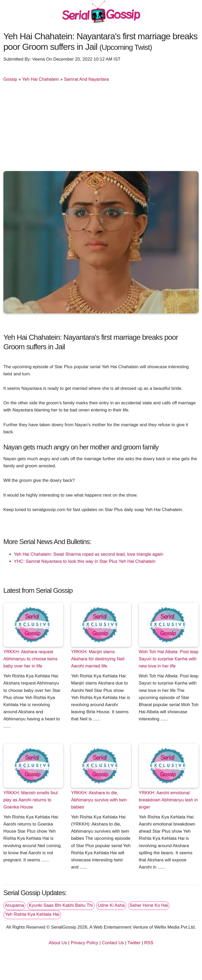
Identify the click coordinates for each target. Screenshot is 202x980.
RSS (149, 943)
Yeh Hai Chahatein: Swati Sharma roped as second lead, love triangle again (89, 554)
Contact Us (113, 943)
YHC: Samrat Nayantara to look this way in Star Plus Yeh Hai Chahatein (85, 561)
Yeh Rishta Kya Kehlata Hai (32, 914)
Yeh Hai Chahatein (41, 79)
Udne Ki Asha (111, 905)
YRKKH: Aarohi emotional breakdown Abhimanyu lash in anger (168, 800)
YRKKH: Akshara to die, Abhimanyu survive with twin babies (99, 800)
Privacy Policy (84, 943)
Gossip (10, 79)
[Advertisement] (101, 129)
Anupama (14, 905)
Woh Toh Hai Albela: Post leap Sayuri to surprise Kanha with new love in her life (169, 659)
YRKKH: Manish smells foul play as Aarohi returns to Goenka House (31, 800)
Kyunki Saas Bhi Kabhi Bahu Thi (61, 905)
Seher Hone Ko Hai (149, 905)
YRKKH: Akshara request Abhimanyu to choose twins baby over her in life (31, 659)
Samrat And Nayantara (86, 79)
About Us (58, 943)
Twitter (134, 943)
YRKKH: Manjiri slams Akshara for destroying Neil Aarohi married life (98, 659)
